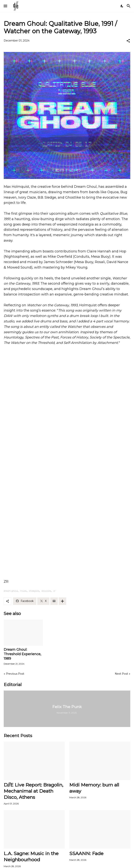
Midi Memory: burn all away (94, 788)
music (23, 591)
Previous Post (15, 674)
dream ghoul (11, 591)
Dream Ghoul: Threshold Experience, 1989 (22, 654)
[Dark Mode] (122, 6)
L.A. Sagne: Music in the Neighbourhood (31, 857)
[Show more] (62, 601)
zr (54, 591)
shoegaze (34, 591)
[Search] (129, 6)
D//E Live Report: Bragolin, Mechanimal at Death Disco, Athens (33, 791)
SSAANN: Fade (86, 853)
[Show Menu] (5, 6)
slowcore (46, 591)
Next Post (121, 674)
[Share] (128, 41)
